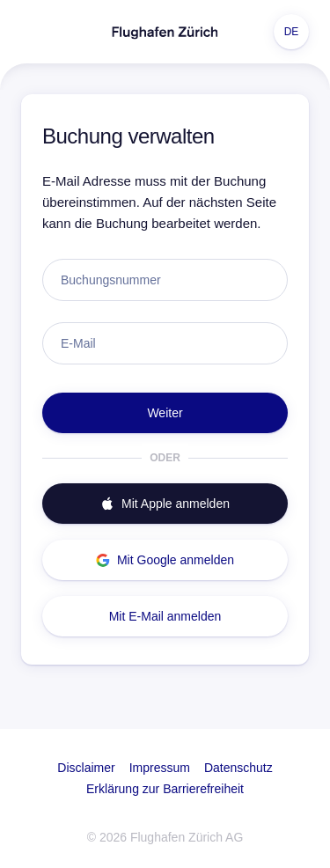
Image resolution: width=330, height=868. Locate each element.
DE (292, 32)
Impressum (160, 768)
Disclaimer (86, 768)
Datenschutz (238, 768)
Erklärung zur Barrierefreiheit (165, 789)
